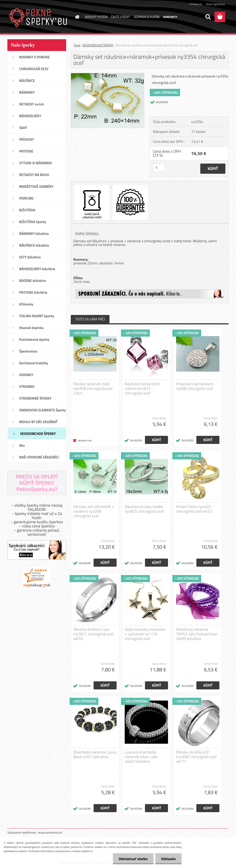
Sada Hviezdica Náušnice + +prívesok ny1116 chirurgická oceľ (145, 634)
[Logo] (39, 17)
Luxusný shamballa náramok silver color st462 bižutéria (141, 757)
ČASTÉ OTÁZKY (121, 17)
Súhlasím (168, 859)
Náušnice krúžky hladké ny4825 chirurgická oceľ (144, 509)
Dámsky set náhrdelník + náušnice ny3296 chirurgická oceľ (94, 511)
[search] (208, 17)
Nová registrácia (215, 4)
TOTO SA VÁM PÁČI (90, 319)
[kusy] (159, 168)
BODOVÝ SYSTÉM (96, 17)
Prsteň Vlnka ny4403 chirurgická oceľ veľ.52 (194, 509)
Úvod (77, 45)
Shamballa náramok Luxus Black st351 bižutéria (95, 754)
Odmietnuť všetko (133, 859)
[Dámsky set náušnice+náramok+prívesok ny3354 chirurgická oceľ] (108, 75)
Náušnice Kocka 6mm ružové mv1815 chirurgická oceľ (142, 389)
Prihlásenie (196, 4)
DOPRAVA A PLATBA (147, 17)
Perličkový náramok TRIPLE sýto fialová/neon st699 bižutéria (197, 634)
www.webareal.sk (50, 832)
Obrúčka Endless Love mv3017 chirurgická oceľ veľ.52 (93, 634)
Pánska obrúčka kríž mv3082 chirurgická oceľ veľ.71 (196, 757)
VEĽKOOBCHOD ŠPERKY (98, 45)
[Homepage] (77, 17)
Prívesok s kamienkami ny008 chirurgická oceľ (195, 386)
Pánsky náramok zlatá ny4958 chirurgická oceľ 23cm (93, 389)
